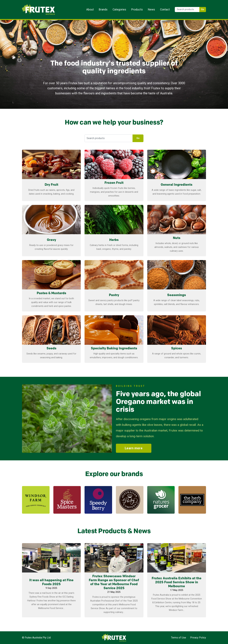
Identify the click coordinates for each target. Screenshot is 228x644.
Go (203, 9)
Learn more (51, 197)
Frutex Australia (33, 5)
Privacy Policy (198, 638)
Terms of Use (179, 638)
